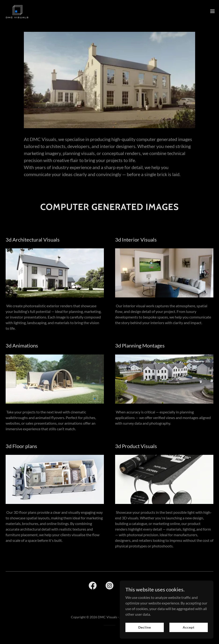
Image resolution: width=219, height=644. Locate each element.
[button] (212, 11)
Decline (144, 637)
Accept (188, 637)
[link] (17, 11)
